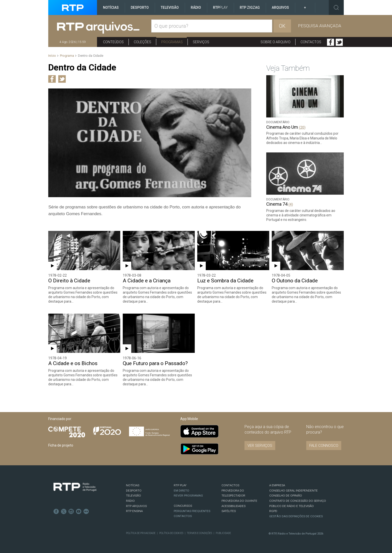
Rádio (196, 7)
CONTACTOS (230, 485)
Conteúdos (113, 42)
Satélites (229, 511)
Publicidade (223, 533)
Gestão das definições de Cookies (296, 516)
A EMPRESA (277, 485)
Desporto (140, 7)
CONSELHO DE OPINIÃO (286, 496)
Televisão (170, 7)
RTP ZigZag (250, 7)
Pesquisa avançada (320, 26)
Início (52, 56)
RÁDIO (130, 501)
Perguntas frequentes (192, 511)
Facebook (330, 42)
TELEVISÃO (133, 496)
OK (282, 26)
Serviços (201, 42)
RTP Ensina (134, 511)
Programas (172, 42)
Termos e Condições (199, 533)
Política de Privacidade (141, 533)
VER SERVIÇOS (260, 446)
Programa (67, 56)
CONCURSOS (183, 506)
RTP (220, 7)
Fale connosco (324, 446)
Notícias (111, 7)
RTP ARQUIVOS (136, 506)
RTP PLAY (180, 485)
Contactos (311, 42)
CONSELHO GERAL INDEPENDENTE (293, 491)
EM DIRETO (181, 491)
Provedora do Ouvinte (239, 501)
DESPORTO (134, 491)
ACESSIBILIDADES (233, 506)
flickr (86, 512)
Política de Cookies (171, 533)
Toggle (336, 7)
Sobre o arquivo (275, 42)
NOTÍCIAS (133, 485)
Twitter (339, 42)
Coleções (142, 42)
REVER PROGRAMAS (188, 496)
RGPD (273, 511)
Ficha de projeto (61, 445)
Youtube (79, 512)
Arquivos (280, 7)
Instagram (71, 512)
